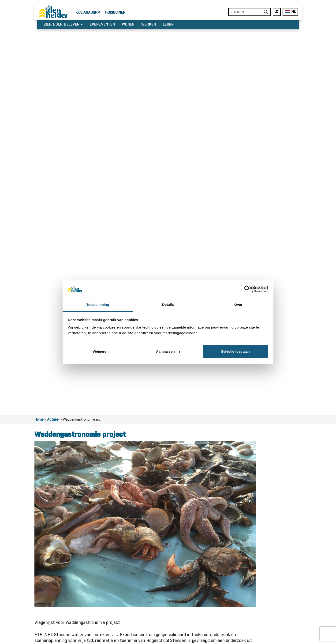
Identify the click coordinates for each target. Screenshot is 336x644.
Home (39, 420)
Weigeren (101, 351)
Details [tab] (168, 305)
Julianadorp (88, 13)
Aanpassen (168, 351)
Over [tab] (238, 305)
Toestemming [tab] (98, 305)
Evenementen (102, 24)
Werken (149, 24)
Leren (168, 24)
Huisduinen (115, 13)
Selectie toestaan (235, 351)
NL (290, 12)
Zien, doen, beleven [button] (63, 24)
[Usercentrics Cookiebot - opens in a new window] (248, 289)
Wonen (128, 24)
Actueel (53, 420)
